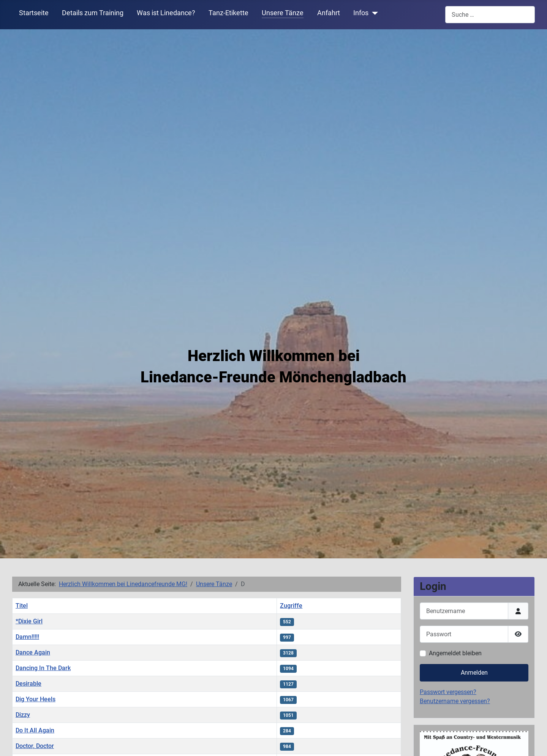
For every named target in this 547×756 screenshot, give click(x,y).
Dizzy (23, 715)
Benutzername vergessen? (455, 701)
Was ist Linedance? (166, 13)
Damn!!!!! (27, 637)
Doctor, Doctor (35, 746)
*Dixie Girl (29, 621)
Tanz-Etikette (228, 13)
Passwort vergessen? (448, 692)
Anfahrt (329, 13)
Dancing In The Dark (43, 668)
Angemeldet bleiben (455, 653)
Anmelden (474, 673)
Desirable (28, 684)
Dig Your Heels (36, 699)
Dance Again (33, 652)
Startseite (34, 13)
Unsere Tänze (283, 13)
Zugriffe (291, 606)
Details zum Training (93, 13)
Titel (22, 606)
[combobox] (490, 15)
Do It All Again (35, 730)
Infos (361, 13)
